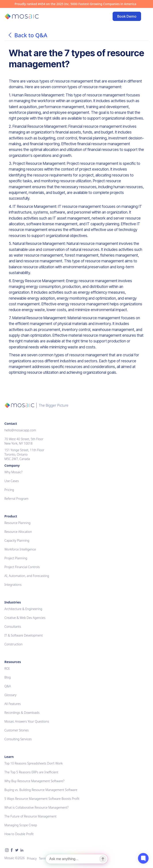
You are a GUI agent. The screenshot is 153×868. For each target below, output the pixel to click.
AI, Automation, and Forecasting (27, 576)
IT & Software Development (24, 635)
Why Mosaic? (13, 472)
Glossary (10, 695)
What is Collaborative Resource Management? (36, 807)
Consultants (13, 627)
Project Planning (16, 558)
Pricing (9, 490)
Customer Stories (17, 730)
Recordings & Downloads (22, 713)
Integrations (13, 585)
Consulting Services (18, 739)
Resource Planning (17, 523)
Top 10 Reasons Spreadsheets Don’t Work (33, 763)
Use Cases (12, 481)
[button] (145, 16)
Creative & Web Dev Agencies (25, 618)
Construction (13, 644)
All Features (13, 704)
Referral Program (16, 499)
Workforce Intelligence (20, 549)
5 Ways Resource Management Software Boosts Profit (42, 799)
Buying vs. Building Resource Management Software (41, 790)
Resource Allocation (18, 532)
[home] (22, 16)
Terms (43, 858)
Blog (8, 677)
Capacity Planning (17, 540)
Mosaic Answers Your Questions (27, 721)
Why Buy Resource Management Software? (34, 781)
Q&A (8, 686)
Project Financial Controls (22, 567)
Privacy (32, 858)
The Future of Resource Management (30, 816)
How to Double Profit (19, 834)
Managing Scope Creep (21, 825)
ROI (7, 668)
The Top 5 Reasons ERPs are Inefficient (31, 772)
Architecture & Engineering (23, 609)
